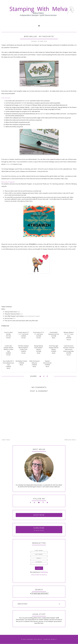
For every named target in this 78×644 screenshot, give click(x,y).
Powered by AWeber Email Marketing (39, 575)
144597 (23, 351)
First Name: (39, 550)
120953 (23, 336)
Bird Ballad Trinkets (21, 361)
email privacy (44, 572)
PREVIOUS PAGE (71, 440)
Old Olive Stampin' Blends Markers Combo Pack (23, 348)
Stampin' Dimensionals (47, 362)
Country (39, 562)
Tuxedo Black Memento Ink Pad (54, 333)
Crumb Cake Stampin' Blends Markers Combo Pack (8, 349)
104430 (47, 365)
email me (9, 164)
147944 (39, 351)
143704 (69, 353)
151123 (8, 336)
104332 (34, 365)
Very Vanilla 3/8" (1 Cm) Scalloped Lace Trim (8, 363)
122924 (39, 336)
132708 (54, 336)
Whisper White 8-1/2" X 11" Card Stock (69, 334)
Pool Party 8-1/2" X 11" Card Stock (39, 333)
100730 (69, 338)
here (19, 312)
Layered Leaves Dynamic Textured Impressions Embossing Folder (69, 349)
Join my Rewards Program (32, 316)
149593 (8, 366)
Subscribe (39, 528)
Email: (39, 558)
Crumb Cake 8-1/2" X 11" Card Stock (23, 333)
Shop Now (39, 515)
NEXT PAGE (6, 440)
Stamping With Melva (34, 639)
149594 (21, 363)
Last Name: (39, 554)
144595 (54, 351)
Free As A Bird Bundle (8, 333)
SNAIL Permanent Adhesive (34, 362)
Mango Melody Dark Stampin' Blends (39, 348)
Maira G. (54, 639)
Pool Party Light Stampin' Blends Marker (54, 348)
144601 (8, 353)
